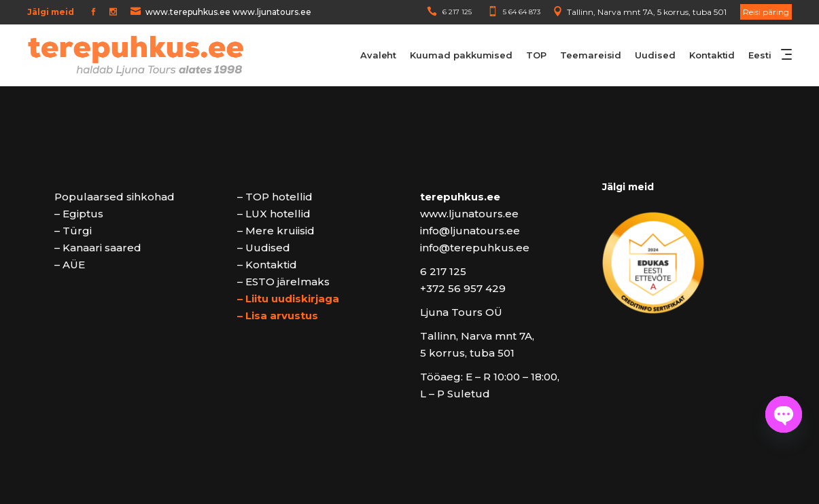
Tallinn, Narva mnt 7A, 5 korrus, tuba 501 (647, 12)
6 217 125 (457, 12)
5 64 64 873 (522, 12)
